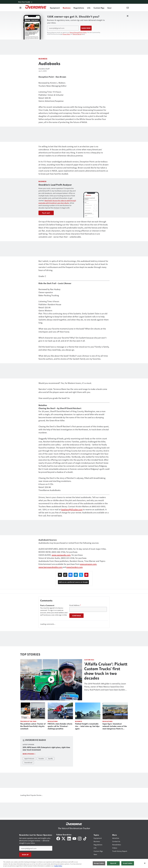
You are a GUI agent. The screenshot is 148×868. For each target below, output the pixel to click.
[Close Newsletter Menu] (128, 16)
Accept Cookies (128, 863)
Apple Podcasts (29, 758)
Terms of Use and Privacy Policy (78, 32)
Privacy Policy (66, 34)
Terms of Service (77, 34)
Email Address (75, 605)
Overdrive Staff (44, 69)
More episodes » (29, 754)
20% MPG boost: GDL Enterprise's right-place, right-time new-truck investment (46, 749)
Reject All (113, 863)
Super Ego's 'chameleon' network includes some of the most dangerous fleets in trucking (115, 726)
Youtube (41, 758)
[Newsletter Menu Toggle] (128, 8)
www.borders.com (74, 567)
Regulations (53, 721)
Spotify (50, 758)
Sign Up (25, 855)
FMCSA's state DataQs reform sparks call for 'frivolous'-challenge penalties (60, 726)
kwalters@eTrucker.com (72, 509)
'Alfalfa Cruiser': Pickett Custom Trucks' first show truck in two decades (106, 671)
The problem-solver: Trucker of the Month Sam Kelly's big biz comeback (33, 726)
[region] (74, 863)
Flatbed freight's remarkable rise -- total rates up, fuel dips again (87, 726)
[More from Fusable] (74, 2)
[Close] (145, 863)
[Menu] (20, 8)
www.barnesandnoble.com (51, 567)
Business (43, 59)
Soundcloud (28, 762)
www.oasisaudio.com (61, 555)
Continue (76, 616)
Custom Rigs (89, 660)
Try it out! (46, 213)
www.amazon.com (88, 564)
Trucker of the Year (28, 721)
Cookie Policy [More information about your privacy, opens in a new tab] (58, 866)
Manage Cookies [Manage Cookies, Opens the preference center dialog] (99, 863)
